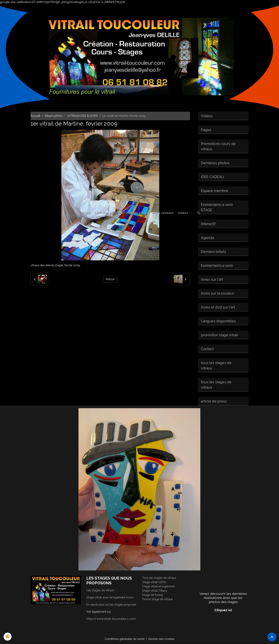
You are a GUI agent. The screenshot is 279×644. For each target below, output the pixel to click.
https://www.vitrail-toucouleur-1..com (111, 619)
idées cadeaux (163, 213)
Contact (119, 213)
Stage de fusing (152, 595)
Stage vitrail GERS (154, 582)
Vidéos (183, 213)
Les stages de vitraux (100, 590)
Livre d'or (102, 213)
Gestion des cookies (161, 639)
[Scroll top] (272, 637)
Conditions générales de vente (125, 639)
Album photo (138, 213)
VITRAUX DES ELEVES (82, 116)
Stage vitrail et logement (158, 586)
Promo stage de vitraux (157, 599)
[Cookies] (8, 637)
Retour (110, 279)
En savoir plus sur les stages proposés (111, 605)
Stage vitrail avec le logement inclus (110, 597)
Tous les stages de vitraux (159, 578)
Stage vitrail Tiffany (155, 591)
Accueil (85, 213)
